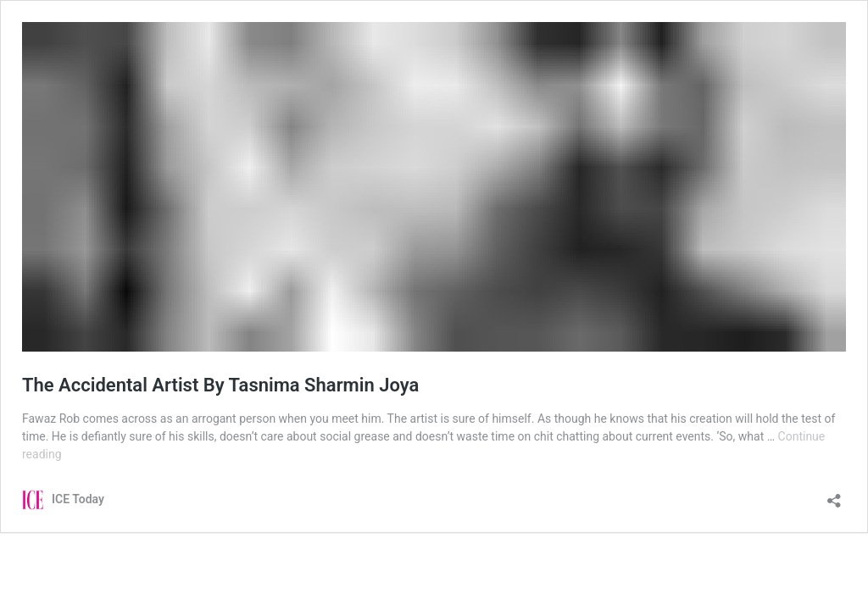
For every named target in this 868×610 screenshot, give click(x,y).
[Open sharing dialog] (834, 495)
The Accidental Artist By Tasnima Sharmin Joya (220, 385)
